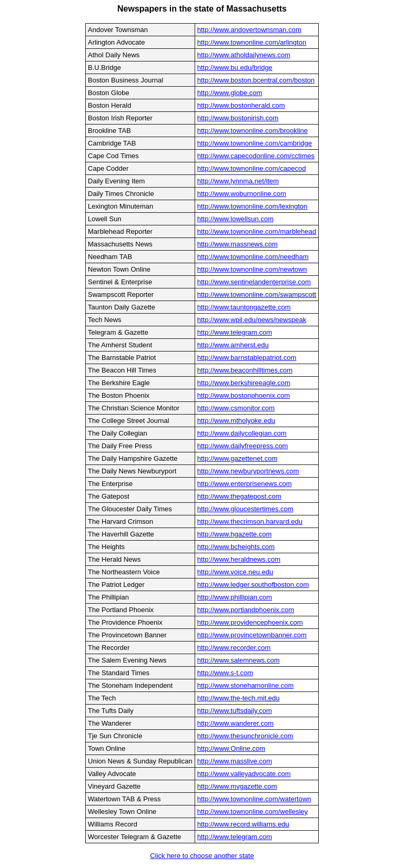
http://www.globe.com (230, 93)
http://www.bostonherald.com (241, 105)
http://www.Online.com (231, 748)
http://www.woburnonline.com (242, 194)
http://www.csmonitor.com (236, 408)
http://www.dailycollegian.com (242, 433)
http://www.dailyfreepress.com (243, 446)
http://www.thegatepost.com (239, 496)
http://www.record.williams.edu (243, 824)
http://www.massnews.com (238, 244)
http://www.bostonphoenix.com (244, 395)
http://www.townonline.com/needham (253, 257)
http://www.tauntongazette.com (244, 307)
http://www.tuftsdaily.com (235, 711)
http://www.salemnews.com (239, 660)
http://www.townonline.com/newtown (252, 269)
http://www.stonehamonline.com (246, 685)
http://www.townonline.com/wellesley (252, 812)
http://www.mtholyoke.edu (236, 421)
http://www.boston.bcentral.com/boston (256, 80)
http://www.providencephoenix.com (250, 622)
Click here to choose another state (202, 856)
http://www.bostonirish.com (238, 118)
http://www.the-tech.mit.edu (239, 698)
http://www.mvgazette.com (237, 786)
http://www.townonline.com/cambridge (255, 143)
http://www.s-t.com (225, 673)
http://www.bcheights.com (236, 547)
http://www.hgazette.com (235, 534)
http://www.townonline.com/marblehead (257, 231)
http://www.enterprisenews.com (245, 484)
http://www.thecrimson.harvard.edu (250, 521)
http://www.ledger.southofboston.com (253, 585)
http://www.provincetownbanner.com (252, 635)
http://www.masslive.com (235, 761)
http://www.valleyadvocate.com (244, 774)
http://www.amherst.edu (233, 345)
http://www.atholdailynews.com (244, 55)
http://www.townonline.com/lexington (252, 206)
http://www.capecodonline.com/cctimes (256, 156)
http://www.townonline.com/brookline (252, 131)
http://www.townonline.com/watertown (254, 799)
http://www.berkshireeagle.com (244, 383)
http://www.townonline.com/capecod (252, 168)
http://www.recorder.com (234, 648)
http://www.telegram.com (235, 332)
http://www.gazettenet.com (237, 458)
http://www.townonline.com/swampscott (257, 294)
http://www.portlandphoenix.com (246, 610)
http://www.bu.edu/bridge (235, 68)
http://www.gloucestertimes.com (245, 509)
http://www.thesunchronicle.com (245, 736)
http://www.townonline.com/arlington (252, 42)
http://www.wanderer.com (235, 723)
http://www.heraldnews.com (239, 559)
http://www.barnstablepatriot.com (247, 358)
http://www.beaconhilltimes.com (245, 370)
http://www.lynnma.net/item (238, 181)
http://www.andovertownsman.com (249, 30)
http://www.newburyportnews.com (248, 471)
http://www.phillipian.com (235, 597)
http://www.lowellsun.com (235, 219)
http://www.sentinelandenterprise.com (254, 282)
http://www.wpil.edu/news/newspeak (252, 320)
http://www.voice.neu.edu (235, 572)
